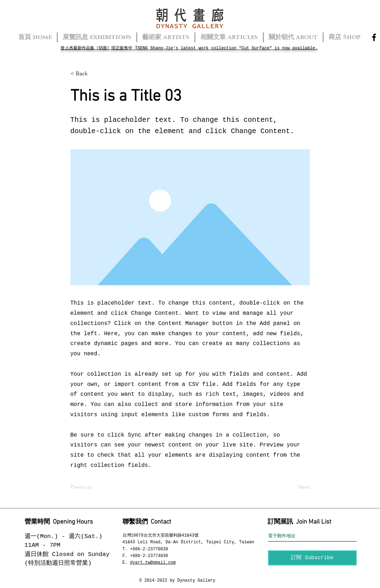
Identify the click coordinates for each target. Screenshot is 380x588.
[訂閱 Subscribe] (312, 558)
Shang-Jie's (163, 48)
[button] (94, 74)
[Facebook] (374, 37)
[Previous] (94, 487)
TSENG (141, 48)
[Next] (292, 487)
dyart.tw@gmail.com (153, 563)
